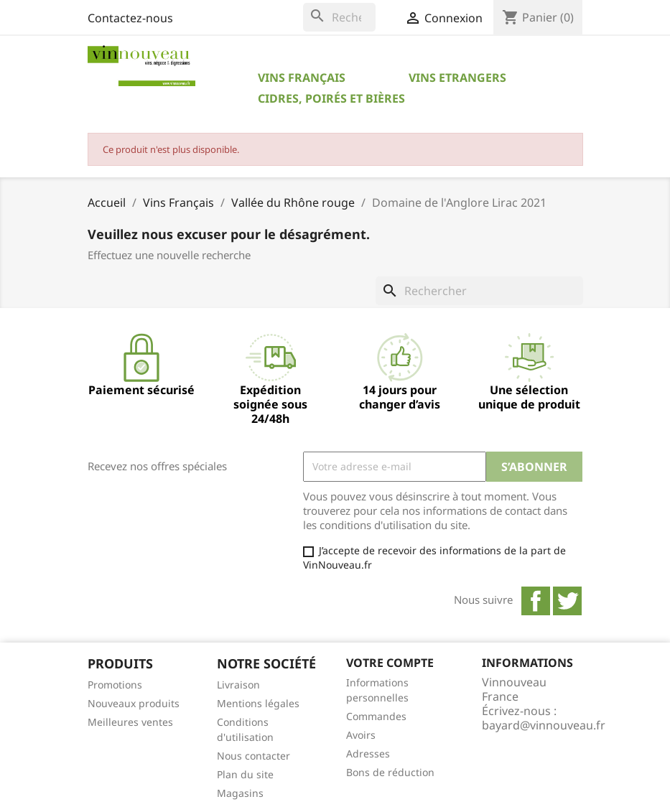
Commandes (376, 716)
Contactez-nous (130, 18)
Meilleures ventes (130, 722)
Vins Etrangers (457, 78)
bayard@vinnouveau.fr (544, 725)
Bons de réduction (390, 772)
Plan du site (245, 774)
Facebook (536, 601)
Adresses (368, 753)
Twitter (567, 601)
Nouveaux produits (134, 703)
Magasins (240, 793)
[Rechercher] (340, 17)
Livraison (238, 685)
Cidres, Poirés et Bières (331, 98)
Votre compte (390, 663)
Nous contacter (253, 756)
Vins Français (302, 78)
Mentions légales (258, 703)
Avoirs (361, 735)
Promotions (115, 685)
